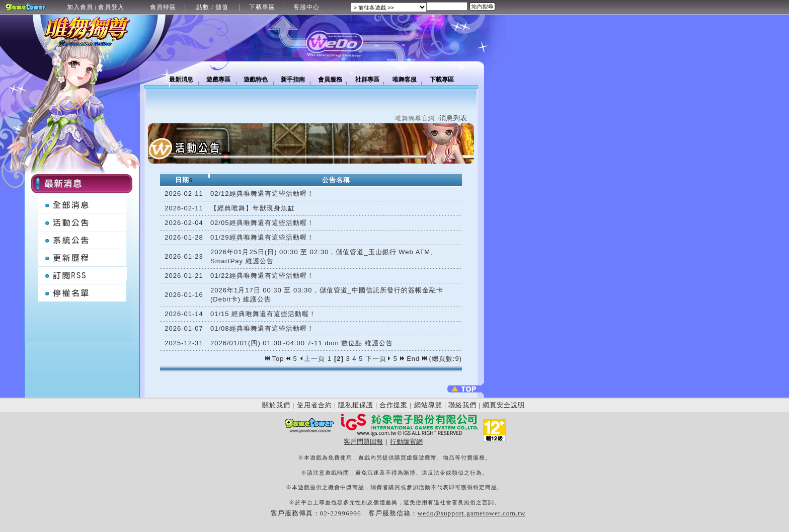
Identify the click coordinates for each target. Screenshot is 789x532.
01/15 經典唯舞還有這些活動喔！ (263, 314)
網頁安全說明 (504, 405)
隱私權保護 (356, 405)
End (417, 359)
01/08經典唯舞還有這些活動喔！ (262, 328)
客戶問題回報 (363, 442)
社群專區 (367, 80)
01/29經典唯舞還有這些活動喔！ (262, 237)
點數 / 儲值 (212, 7)
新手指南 (293, 80)
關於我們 (276, 405)
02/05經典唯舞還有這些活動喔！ (262, 223)
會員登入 (111, 7)
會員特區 (163, 7)
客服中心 (306, 7)
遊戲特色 (256, 80)
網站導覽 (428, 405)
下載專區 (262, 7)
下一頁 (378, 359)
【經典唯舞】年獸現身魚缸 (253, 208)
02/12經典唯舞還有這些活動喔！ (262, 194)
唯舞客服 (405, 80)
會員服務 (330, 80)
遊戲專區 (218, 80)
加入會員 (80, 7)
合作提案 (393, 405)
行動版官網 (406, 442)
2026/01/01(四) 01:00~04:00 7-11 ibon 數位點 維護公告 (302, 343)
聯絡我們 (462, 405)
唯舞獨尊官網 (415, 118)
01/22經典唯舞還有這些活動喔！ (262, 276)
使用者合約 (314, 405)
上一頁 (312, 359)
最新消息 (181, 80)
